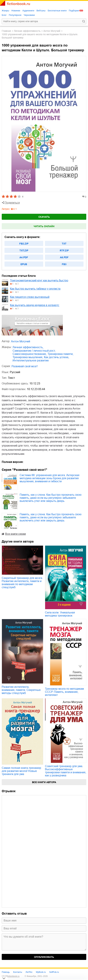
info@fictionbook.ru (11, 976)
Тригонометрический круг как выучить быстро (39, 280)
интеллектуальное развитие (31, 360)
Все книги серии (15, 534)
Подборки (74, 11)
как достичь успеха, (56, 357)
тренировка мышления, (28, 357)
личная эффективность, (28, 347)
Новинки (16, 11)
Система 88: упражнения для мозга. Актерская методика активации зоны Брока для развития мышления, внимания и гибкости (50, 478)
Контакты (18, 972)
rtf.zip (64, 250)
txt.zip (24, 250)
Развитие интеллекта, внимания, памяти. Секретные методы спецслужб (21, 690)
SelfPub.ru (54, 972)
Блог (4, 15)
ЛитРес (29, 972)
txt (64, 244)
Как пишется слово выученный (30, 297)
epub (24, 264)
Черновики (29, 15)
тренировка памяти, (60, 354)
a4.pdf (24, 257)
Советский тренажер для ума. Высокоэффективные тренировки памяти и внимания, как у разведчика (66, 771)
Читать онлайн (44, 226)
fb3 (64, 264)
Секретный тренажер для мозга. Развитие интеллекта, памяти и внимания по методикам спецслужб (22, 583)
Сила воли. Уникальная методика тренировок (60, 614)
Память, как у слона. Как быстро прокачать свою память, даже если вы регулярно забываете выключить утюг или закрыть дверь (51, 498)
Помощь (6, 972)
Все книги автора (44, 782)
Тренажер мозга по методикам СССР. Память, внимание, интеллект (64, 692)
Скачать (44, 217)
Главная (6, 31)
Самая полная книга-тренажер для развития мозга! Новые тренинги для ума (21, 771)
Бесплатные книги (57, 11)
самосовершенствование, (30, 354)
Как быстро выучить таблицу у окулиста (35, 289)
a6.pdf (64, 257)
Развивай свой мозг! (25, 366)
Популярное (15, 15)
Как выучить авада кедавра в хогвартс (35, 305)
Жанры (5, 11)
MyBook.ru (41, 972)
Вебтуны (41, 11)
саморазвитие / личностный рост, (34, 351)
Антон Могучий (52, 31)
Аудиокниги (28, 11)
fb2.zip (24, 244)
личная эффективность (27, 31)
